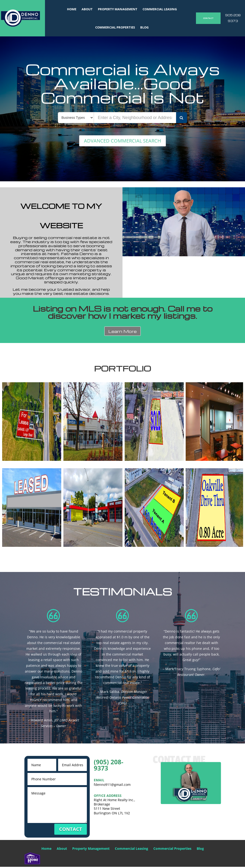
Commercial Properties (115, 27)
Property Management (118, 9)
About (87, 9)
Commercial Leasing (160, 9)
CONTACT (208, 18)
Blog (144, 27)
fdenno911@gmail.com (112, 785)
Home (72, 9)
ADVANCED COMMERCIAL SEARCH (122, 141)
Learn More (122, 332)
